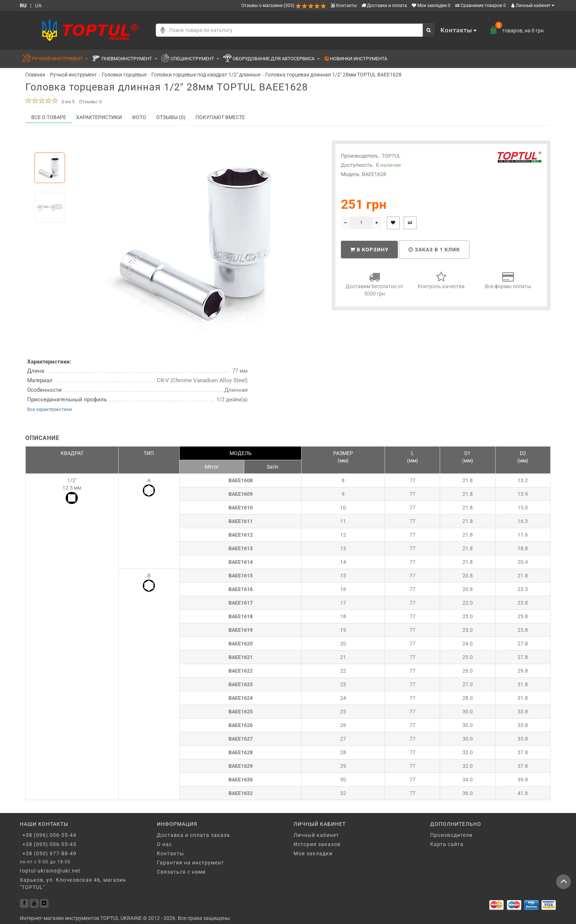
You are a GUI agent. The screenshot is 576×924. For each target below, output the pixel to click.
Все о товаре (49, 117)
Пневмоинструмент (125, 59)
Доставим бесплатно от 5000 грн (375, 284)
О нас (164, 844)
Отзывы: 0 (90, 102)
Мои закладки (313, 853)
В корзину (369, 250)
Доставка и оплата (384, 6)
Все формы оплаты (508, 280)
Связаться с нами (181, 872)
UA (38, 6)
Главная (35, 75)
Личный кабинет (533, 6)
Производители (451, 835)
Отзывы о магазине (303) (284, 6)
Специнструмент (190, 59)
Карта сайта (447, 844)
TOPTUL (391, 156)
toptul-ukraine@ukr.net (50, 871)
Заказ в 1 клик (434, 250)
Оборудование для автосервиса (271, 59)
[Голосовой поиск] (163, 30)
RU (23, 6)
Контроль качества (441, 280)
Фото (139, 117)
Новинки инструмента (356, 59)
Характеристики (99, 117)
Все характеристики (50, 409)
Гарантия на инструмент (190, 863)
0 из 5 (67, 102)
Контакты (344, 6)
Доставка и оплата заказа (193, 835)
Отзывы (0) (171, 117)
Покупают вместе (220, 117)
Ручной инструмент (55, 59)
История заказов (317, 844)
